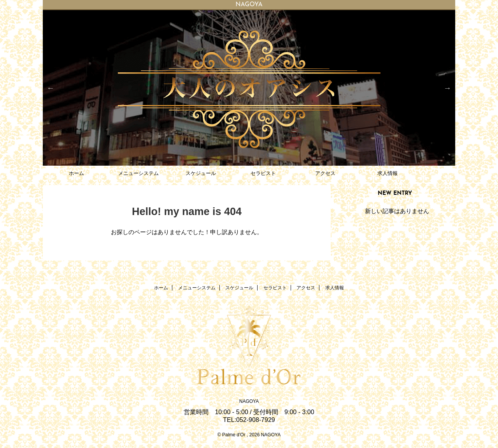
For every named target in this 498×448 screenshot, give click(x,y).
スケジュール (201, 173)
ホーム (76, 173)
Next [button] (447, 88)
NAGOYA (249, 401)
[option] (249, 88)
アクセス (325, 173)
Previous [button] (51, 88)
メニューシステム (139, 173)
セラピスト (263, 173)
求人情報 (388, 173)
